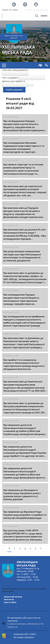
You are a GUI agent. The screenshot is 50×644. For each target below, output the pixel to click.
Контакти (9, 599)
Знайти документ (14, 90)
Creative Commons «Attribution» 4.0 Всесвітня (25, 625)
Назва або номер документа (15, 70)
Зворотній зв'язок (13, 597)
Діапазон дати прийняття (14, 81)
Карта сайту (10, 602)
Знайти (44, 16)
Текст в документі (10, 78)
